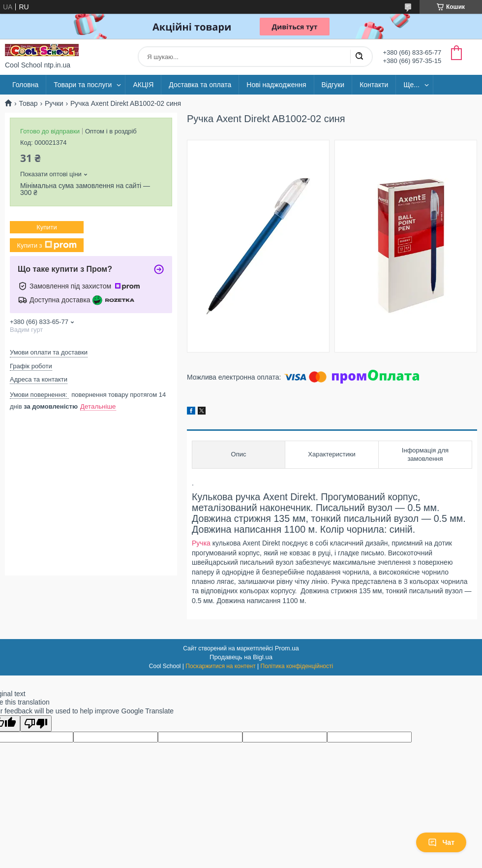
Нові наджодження (276, 85)
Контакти (374, 85)
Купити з (46, 245)
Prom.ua (287, 648)
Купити (47, 227)
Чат (441, 842)
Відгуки (333, 85)
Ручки (54, 103)
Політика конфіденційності (297, 666)
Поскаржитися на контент (220, 666)
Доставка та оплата (200, 85)
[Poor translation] (36, 723)
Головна (25, 85)
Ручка (201, 543)
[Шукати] (359, 57)
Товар (28, 103)
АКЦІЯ (143, 85)
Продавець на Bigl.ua (241, 657)
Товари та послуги (83, 85)
